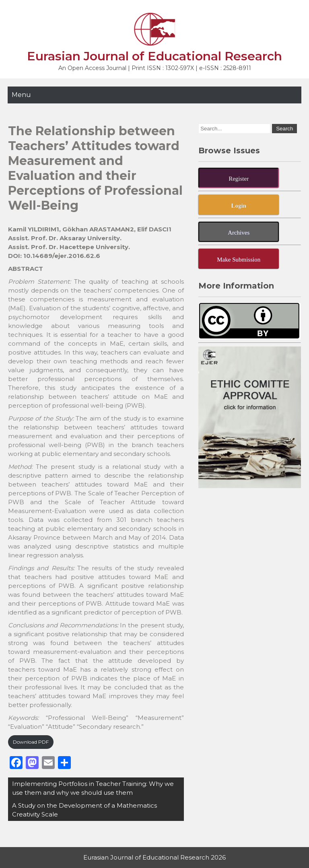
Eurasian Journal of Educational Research (154, 56)
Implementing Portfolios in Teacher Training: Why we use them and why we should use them (93, 788)
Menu (21, 95)
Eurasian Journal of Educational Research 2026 (154, 857)
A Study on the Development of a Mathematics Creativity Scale (84, 810)
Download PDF (31, 742)
